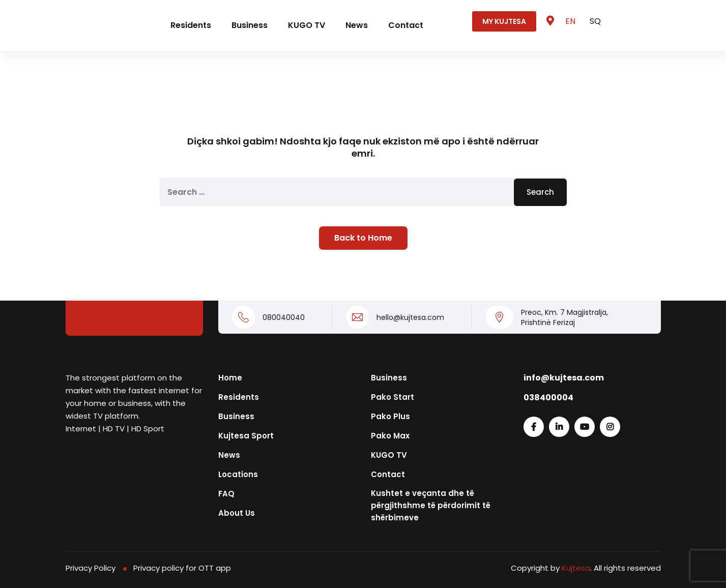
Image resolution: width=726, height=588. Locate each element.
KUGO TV (307, 25)
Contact (406, 25)
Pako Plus (390, 416)
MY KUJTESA (504, 21)
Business (250, 25)
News (357, 25)
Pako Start (393, 397)
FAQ (226, 494)
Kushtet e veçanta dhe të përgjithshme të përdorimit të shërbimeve (431, 505)
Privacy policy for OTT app (182, 568)
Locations (238, 474)
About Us (237, 513)
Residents (191, 25)
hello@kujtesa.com (410, 317)
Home (230, 378)
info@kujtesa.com (564, 378)
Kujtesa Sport (246, 436)
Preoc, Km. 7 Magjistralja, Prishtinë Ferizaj (564, 317)
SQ (595, 21)
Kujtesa (576, 568)
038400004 (548, 398)
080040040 (284, 317)
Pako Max (390, 436)
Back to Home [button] (363, 238)
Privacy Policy (91, 568)
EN (571, 21)
